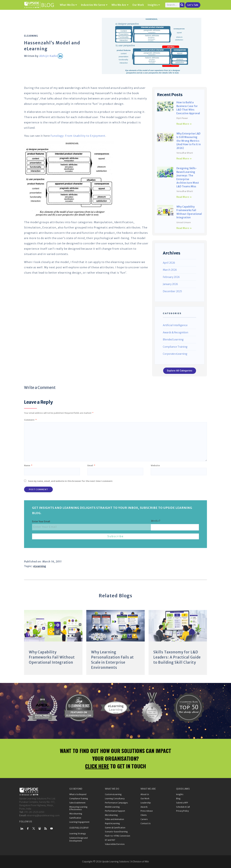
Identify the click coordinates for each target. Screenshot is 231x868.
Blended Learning (173, 340)
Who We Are (120, 5)
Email (91, 465)
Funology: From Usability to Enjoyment (78, 136)
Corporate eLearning (175, 354)
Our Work (138, 5)
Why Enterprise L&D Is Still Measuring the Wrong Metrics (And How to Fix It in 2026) (189, 141)
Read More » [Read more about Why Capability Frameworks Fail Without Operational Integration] (184, 228)
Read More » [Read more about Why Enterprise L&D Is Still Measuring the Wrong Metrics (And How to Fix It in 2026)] (184, 159)
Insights (154, 5)
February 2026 (171, 277)
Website (155, 465)
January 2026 (170, 284)
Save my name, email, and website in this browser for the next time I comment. (71, 481)
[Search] (182, 5)
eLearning (31, 36)
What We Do (68, 5)
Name (28, 465)
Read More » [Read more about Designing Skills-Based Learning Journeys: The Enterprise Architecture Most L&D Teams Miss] (184, 197)
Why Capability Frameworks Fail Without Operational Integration (52, 657)
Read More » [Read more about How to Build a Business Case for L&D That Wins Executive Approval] (184, 124)
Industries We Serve (94, 5)
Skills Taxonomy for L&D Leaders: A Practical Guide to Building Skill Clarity (177, 657)
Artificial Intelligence (175, 325)
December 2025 (172, 291)
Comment (30, 420)
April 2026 (169, 263)
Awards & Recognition (175, 332)
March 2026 (170, 270)
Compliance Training (175, 347)
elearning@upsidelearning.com (43, 815)
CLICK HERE (97, 766)
